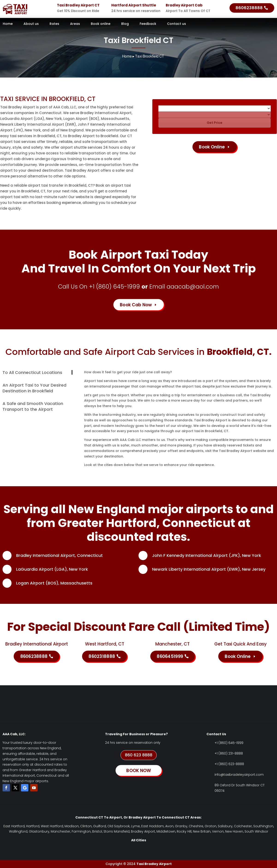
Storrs (108, 831)
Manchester (60, 831)
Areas (75, 24)
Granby (181, 826)
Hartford (33, 826)
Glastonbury (39, 831)
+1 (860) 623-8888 (229, 764)
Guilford (100, 826)
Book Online (212, 147)
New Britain (202, 831)
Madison (72, 826)
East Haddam (153, 826)
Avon (169, 826)
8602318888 (102, 656)
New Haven (234, 831)
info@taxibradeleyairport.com (239, 775)
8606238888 (249, 8)
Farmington (81, 831)
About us (31, 24)
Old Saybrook (119, 826)
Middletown (166, 831)
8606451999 (170, 656)
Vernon (218, 831)
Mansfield (122, 831)
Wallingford (18, 831)
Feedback (148, 24)
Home (8, 24)
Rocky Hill (184, 831)
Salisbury (225, 826)
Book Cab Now (136, 305)
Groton (211, 826)
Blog (125, 24)
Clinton (86, 826)
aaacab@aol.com (193, 287)
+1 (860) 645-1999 (114, 287)
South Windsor (256, 831)
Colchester (243, 826)
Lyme (136, 826)
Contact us (177, 24)
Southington (263, 826)
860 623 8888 (139, 755)
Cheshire (196, 826)
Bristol (97, 831)
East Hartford (14, 826)
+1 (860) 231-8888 (229, 753)
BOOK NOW (138, 770)
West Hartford (52, 826)
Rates (54, 24)
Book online (101, 24)
